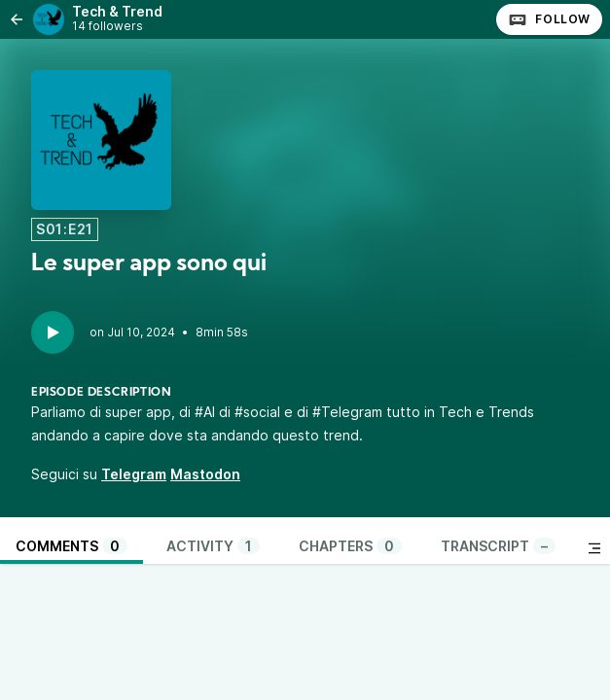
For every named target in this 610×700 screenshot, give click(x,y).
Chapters (350, 546)
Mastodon (205, 474)
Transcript (498, 546)
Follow (549, 19)
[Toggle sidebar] (594, 548)
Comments (72, 546)
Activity (213, 546)
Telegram (134, 474)
